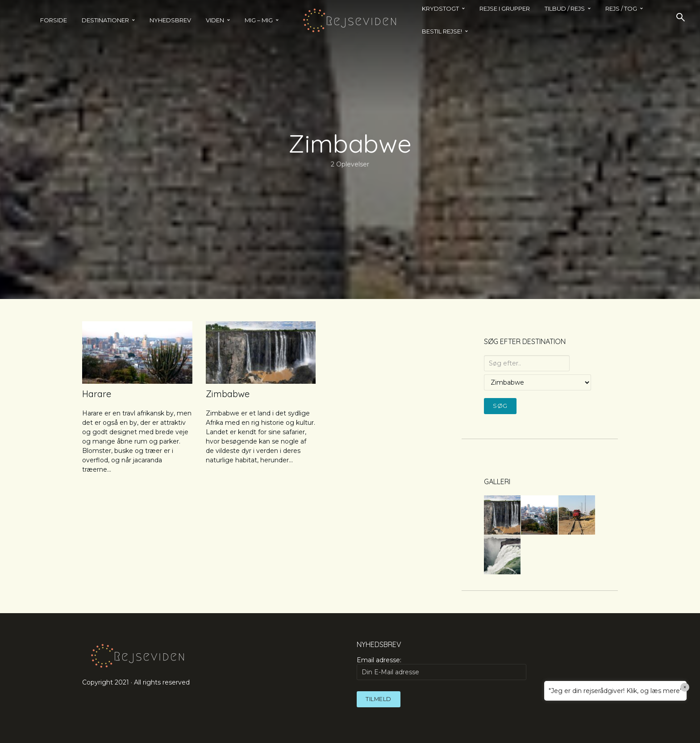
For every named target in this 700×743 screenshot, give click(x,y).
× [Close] (685, 687)
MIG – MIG (259, 20)
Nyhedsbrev (170, 20)
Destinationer (105, 20)
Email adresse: (442, 668)
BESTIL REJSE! (442, 31)
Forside (54, 20)
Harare (97, 394)
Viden (215, 20)
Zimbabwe (228, 394)
